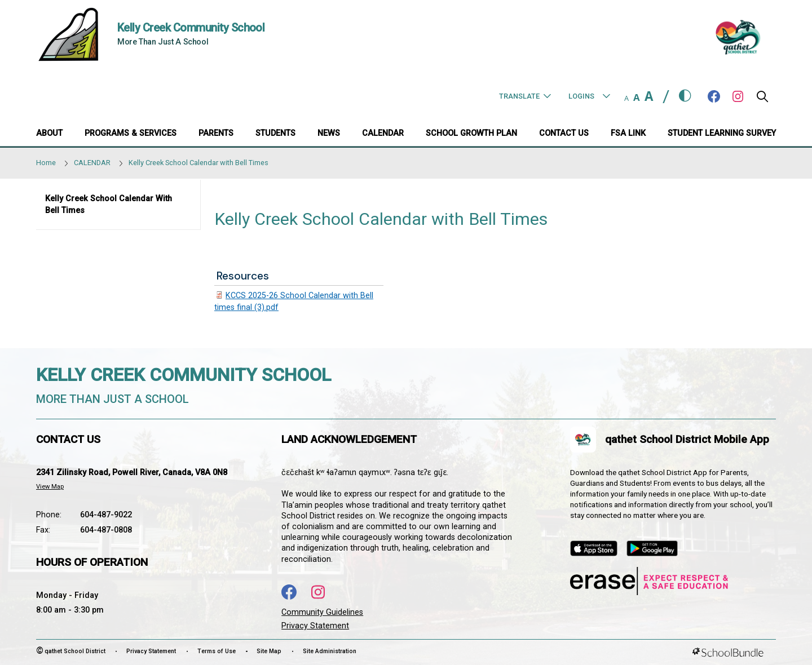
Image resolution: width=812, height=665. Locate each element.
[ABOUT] (49, 134)
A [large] (649, 96)
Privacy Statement (315, 626)
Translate (525, 96)
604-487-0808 (106, 530)
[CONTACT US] (564, 134)
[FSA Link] (628, 134)
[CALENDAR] (383, 134)
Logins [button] (589, 96)
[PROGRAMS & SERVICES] (131, 134)
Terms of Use (217, 651)
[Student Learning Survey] (722, 134)
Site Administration (330, 651)
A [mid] (637, 97)
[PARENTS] (216, 134)
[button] (762, 99)
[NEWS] (329, 134)
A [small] (626, 98)
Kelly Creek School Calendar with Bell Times (109, 205)
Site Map (269, 651)
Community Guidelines (322, 612)
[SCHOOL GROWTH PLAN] (471, 134)
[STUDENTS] (275, 134)
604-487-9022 (106, 515)
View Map (50, 487)
